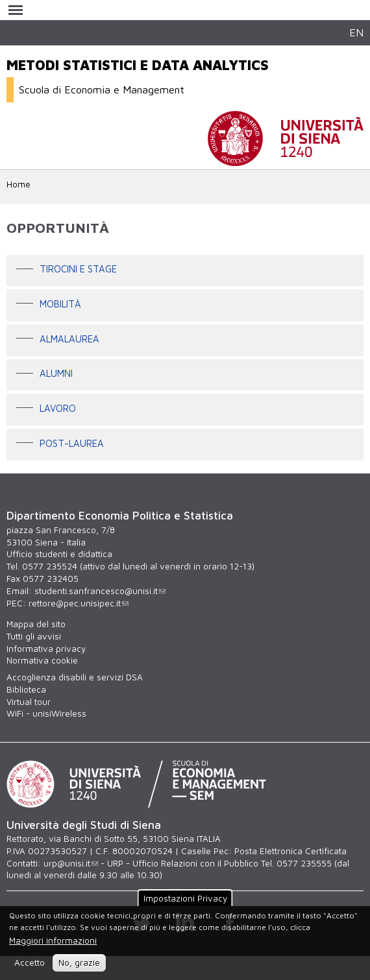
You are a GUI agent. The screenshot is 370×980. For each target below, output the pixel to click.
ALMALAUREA (69, 339)
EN (356, 32)
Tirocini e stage (78, 269)
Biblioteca (26, 689)
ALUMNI (56, 374)
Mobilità (60, 304)
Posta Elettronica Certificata (290, 851)
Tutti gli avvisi (34, 636)
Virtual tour (29, 702)
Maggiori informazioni (53, 940)
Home (18, 184)
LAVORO (58, 408)
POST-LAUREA (72, 443)
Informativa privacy (46, 649)
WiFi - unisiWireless (46, 713)
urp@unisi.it (71, 863)
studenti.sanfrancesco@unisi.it (100, 591)
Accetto (30, 962)
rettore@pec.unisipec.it (79, 603)
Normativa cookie (42, 660)
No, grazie (79, 962)
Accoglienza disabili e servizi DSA (75, 677)
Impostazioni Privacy (185, 898)
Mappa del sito (36, 624)
